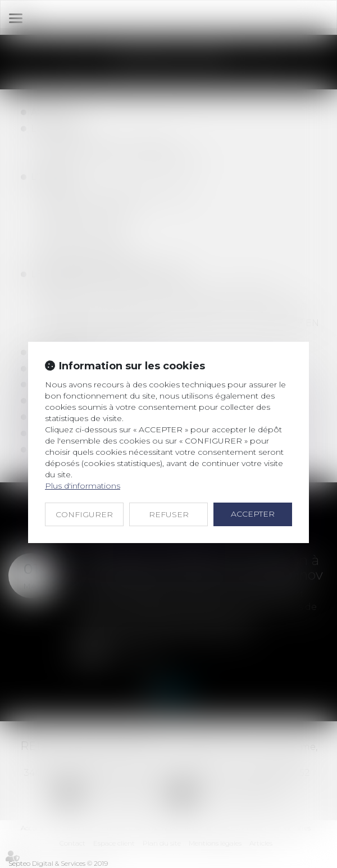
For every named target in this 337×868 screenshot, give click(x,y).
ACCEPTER (253, 514)
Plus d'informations (83, 486)
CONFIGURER (84, 514)
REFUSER (169, 514)
